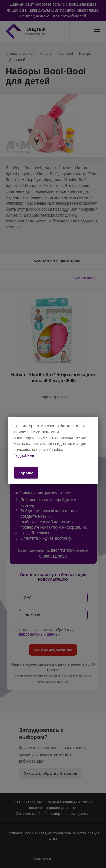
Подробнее (24, 455)
